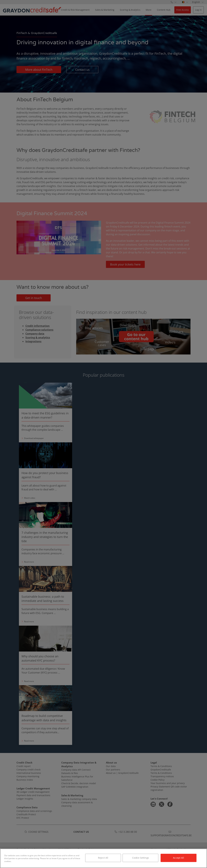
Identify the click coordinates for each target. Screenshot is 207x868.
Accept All (178, 858)
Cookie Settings (141, 858)
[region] (103, 858)
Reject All (103, 858)
